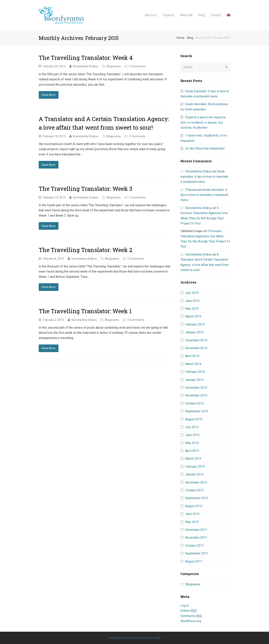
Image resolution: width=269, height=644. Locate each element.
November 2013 (196, 395)
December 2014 (196, 340)
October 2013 (195, 403)
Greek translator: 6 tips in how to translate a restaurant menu (204, 177)
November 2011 (196, 538)
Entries (189, 611)
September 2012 (197, 498)
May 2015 (192, 309)
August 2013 (194, 419)
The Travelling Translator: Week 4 (86, 58)
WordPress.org (191, 621)
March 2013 (193, 459)
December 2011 (196, 530)
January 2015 (194, 332)
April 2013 (192, 451)
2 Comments (137, 136)
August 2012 (194, 506)
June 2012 (192, 514)
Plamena (191, 190)
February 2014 (195, 372)
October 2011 (195, 546)
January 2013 (194, 474)
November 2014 (196, 348)
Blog (190, 38)
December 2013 (196, 388)
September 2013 (197, 411)
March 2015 (193, 316)
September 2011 (197, 553)
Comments (191, 616)
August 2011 (194, 561)
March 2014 (193, 364)
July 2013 (192, 427)
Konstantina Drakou (86, 66)
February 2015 (195, 324)
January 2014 (194, 380)
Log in (185, 606)
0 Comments (137, 66)
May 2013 (192, 443)
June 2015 (192, 301)
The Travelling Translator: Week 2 (86, 250)
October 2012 (195, 490)
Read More (49, 95)
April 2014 (192, 356)
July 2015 (192, 293)
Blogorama (114, 66)
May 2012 (192, 522)
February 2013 (195, 467)
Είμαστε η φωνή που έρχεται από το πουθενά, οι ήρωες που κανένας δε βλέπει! (203, 122)
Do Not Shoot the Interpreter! (205, 148)
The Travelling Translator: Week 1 (85, 311)
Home (180, 38)
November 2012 (196, 482)
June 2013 (192, 435)
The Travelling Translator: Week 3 (86, 189)
